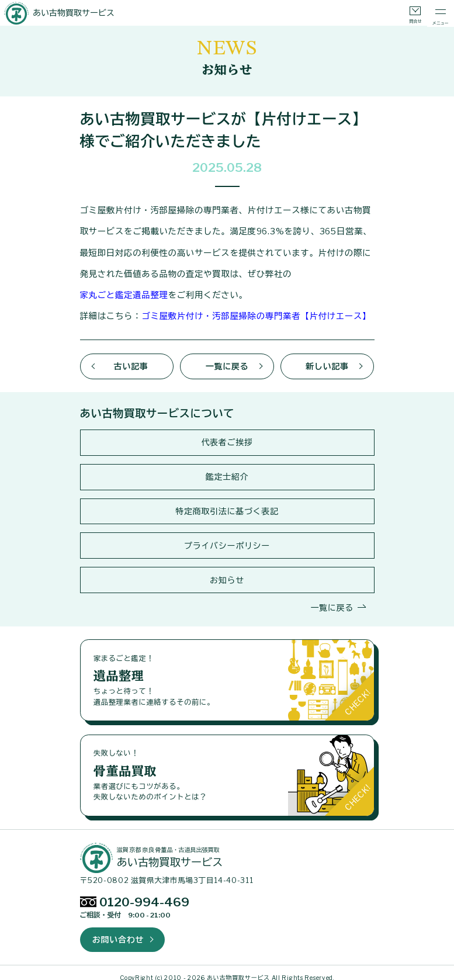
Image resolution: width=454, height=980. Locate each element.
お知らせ (227, 572)
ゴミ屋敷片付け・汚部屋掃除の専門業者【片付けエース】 (251, 312)
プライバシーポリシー (227, 539)
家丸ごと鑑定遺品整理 (303, 271)
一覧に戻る (227, 361)
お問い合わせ (118, 930)
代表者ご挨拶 (227, 437)
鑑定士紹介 (227, 471)
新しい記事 (327, 361)
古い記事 (131, 361)
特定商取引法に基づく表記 (227, 505)
